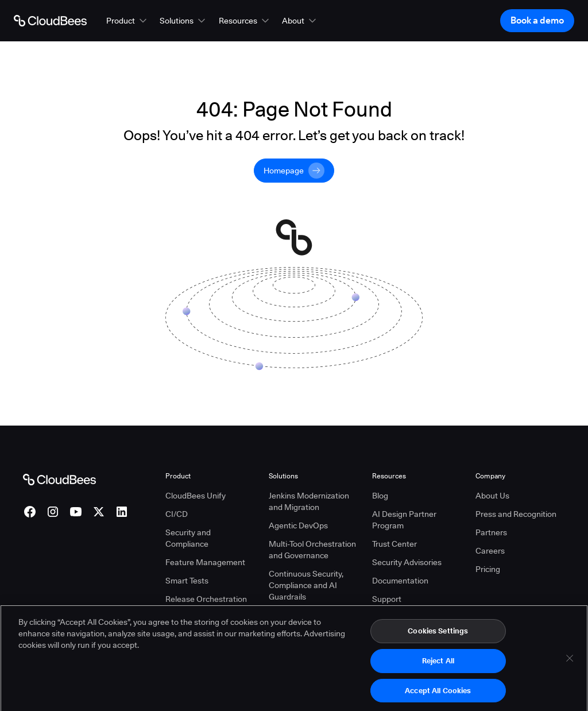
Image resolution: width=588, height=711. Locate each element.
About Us (492, 496)
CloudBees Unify (196, 496)
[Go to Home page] (50, 21)
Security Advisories (407, 562)
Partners (491, 532)
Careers (490, 551)
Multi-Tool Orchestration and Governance (312, 550)
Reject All (438, 666)
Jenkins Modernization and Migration (309, 501)
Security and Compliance (188, 538)
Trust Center (394, 544)
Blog (380, 496)
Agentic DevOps (298, 525)
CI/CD (177, 514)
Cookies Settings (438, 637)
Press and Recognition (516, 514)
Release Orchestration (206, 599)
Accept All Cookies (438, 696)
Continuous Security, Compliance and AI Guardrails (306, 585)
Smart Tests (187, 581)
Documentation (400, 581)
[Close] (570, 664)
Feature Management (205, 562)
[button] (127, 21)
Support (387, 599)
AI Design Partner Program (404, 520)
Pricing (488, 569)
